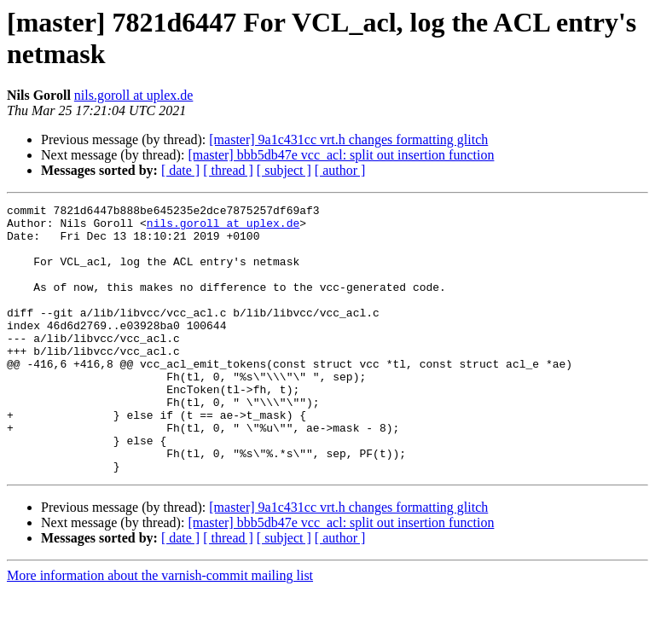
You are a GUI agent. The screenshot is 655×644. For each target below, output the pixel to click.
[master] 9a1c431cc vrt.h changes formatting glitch (348, 139)
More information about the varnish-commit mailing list (160, 629)
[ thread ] (228, 170)
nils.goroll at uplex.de (134, 95)
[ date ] (180, 170)
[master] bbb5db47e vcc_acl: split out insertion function (341, 155)
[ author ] (340, 170)
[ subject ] (284, 170)
